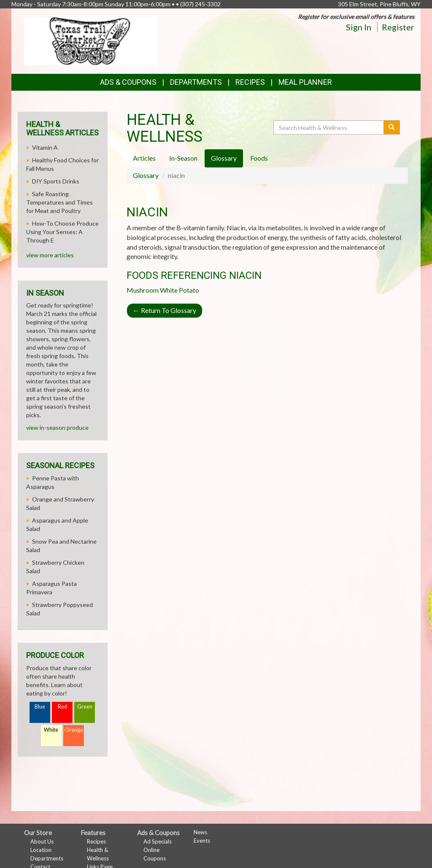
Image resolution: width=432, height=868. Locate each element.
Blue (40, 707)
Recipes (250, 82)
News (200, 832)
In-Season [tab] (183, 158)
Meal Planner (305, 82)
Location (41, 850)
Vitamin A (45, 147)
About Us (42, 841)
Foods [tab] (259, 158)
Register (398, 27)
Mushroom (143, 290)
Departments (47, 858)
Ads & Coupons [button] (128, 82)
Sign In (359, 27)
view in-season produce (57, 427)
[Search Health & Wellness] (329, 127)
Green (85, 707)
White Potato (180, 290)
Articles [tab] (144, 158)
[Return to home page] (90, 40)
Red (62, 707)
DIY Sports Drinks (56, 181)
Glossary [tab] (224, 158)
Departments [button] (196, 82)
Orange (74, 730)
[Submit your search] (392, 127)
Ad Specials (158, 841)
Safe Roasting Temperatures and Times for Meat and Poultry (59, 202)
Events (202, 841)
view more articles (50, 255)
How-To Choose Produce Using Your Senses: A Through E (62, 232)
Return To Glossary (165, 310)
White (51, 730)
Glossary (146, 175)
